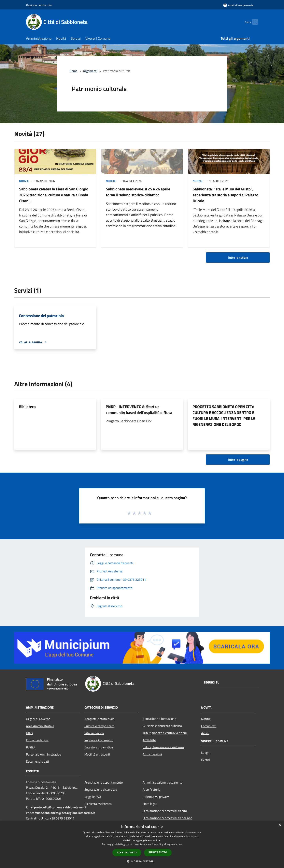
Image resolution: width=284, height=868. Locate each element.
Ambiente (149, 740)
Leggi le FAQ (93, 797)
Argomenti (90, 71)
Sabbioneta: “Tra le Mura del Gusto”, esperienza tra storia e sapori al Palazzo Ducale (226, 195)
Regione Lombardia (39, 5)
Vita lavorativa (94, 733)
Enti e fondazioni (37, 740)
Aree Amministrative (40, 726)
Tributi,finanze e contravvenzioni (165, 733)
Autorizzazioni (152, 754)
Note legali (150, 804)
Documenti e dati (37, 761)
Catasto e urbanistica (99, 747)
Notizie (24, 181)
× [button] (280, 825)
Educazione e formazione (159, 719)
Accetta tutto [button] (127, 853)
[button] (142, 861)
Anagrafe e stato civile (99, 719)
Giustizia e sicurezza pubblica (162, 726)
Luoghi (206, 753)
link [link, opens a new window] (180, 844)
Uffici (29, 733)
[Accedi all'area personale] (238, 5)
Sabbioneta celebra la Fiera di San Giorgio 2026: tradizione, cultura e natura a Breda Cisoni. (54, 195)
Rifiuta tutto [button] (158, 852)
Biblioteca (27, 407)
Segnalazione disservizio (101, 789)
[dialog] (142, 844)
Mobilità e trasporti (97, 754)
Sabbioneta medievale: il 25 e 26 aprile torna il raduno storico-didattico (138, 192)
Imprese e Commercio (99, 740)
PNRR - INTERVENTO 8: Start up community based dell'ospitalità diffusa (139, 410)
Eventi (206, 760)
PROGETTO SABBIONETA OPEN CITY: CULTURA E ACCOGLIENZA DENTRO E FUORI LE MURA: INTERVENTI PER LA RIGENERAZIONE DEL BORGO (224, 415)
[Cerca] (253, 22)
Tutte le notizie (238, 257)
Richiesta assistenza (98, 804)
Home (73, 71)
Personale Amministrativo (43, 754)
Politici (31, 747)
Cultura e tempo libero (99, 726)
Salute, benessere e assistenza (163, 747)
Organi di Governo (38, 719)
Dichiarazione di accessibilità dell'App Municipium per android (167, 821)
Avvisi (205, 733)
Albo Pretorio (152, 789)
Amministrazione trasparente (163, 782)
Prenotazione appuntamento (104, 782)
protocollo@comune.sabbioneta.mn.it (60, 807)
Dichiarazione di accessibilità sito (165, 811)
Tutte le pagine (238, 460)
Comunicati (209, 726)
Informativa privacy (156, 797)
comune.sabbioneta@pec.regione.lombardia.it (63, 813)
